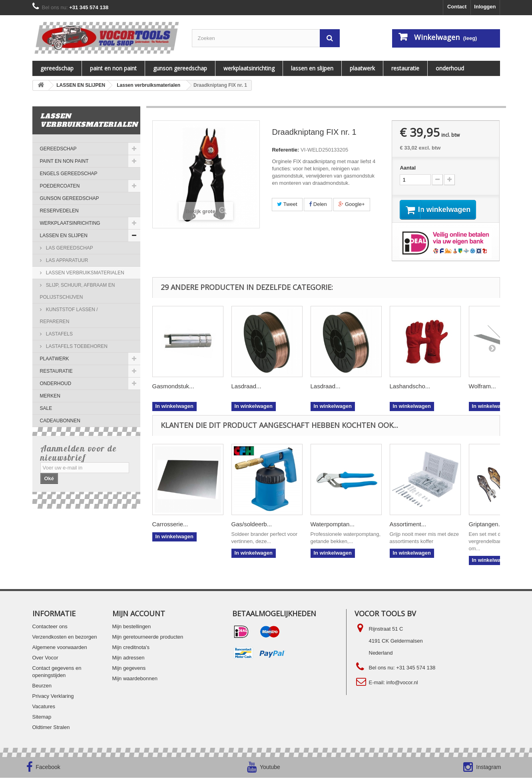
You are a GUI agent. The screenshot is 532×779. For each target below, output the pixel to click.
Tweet (287, 204)
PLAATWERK (362, 68)
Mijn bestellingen (132, 628)
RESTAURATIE (405, 68)
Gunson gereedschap (180, 68)
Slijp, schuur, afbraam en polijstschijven (78, 291)
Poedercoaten (60, 186)
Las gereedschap (69, 248)
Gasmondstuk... (173, 387)
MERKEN (50, 396)
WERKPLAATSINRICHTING (249, 68)
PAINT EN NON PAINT (113, 68)
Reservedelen (59, 211)
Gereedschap (57, 68)
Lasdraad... (246, 387)
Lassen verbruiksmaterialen (85, 273)
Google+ (352, 204)
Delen (318, 204)
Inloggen (485, 7)
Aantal (408, 168)
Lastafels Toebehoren (76, 346)
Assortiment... (408, 525)
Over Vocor (45, 659)
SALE (46, 408)
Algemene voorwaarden (60, 648)
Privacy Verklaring (53, 697)
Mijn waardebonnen (135, 680)
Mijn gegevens (129, 669)
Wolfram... (482, 387)
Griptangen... (486, 525)
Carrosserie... (170, 525)
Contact (457, 7)
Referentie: (285, 150)
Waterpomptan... (333, 525)
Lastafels (59, 334)
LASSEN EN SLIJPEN (312, 68)
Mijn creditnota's (131, 648)
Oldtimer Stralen (51, 728)
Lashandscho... (410, 387)
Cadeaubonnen (60, 421)
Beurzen (42, 687)
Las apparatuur (67, 260)
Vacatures (44, 708)
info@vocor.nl (402, 684)
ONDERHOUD (450, 68)
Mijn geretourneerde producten (148, 638)
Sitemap (42, 718)
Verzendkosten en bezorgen (65, 638)
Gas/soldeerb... (252, 525)
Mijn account (139, 615)
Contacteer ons (50, 628)
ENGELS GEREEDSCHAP (69, 174)
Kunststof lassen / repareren (69, 316)
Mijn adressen (129, 659)
